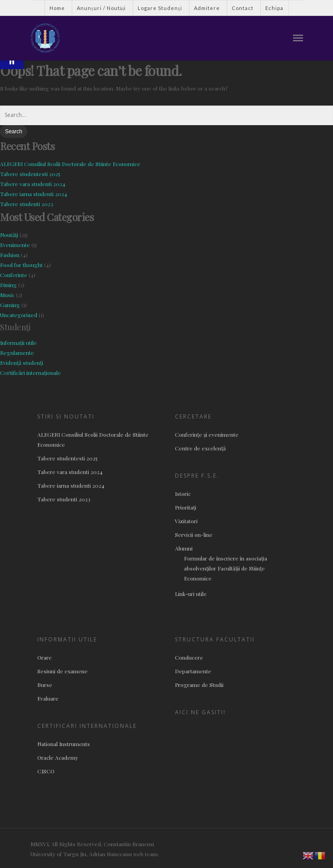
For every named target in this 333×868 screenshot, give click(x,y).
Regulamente (17, 353)
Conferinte (14, 275)
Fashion (10, 255)
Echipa (274, 8)
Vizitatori (186, 521)
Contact (243, 8)
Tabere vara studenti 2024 (33, 184)
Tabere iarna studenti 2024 (34, 194)
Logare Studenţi (160, 8)
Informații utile (18, 343)
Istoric (183, 494)
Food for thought (21, 265)
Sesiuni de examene (62, 671)
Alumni (184, 548)
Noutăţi (9, 235)
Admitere (207, 8)
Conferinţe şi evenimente (207, 434)
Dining (8, 285)
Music (7, 295)
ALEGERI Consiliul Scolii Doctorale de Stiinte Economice (70, 164)
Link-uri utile (191, 594)
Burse (45, 685)
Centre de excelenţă (200, 448)
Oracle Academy (58, 757)
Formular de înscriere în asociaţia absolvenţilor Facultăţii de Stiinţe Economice (226, 568)
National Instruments (64, 744)
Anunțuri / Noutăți (101, 8)
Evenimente (15, 245)
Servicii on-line (194, 535)
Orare (45, 657)
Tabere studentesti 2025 (30, 174)
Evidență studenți (22, 363)
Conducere (189, 657)
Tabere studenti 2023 (27, 204)
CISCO (46, 771)
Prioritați (186, 507)
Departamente (193, 671)
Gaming (10, 305)
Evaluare (48, 698)
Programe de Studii (199, 685)
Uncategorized (19, 315)
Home (57, 8)
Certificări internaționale (30, 373)
